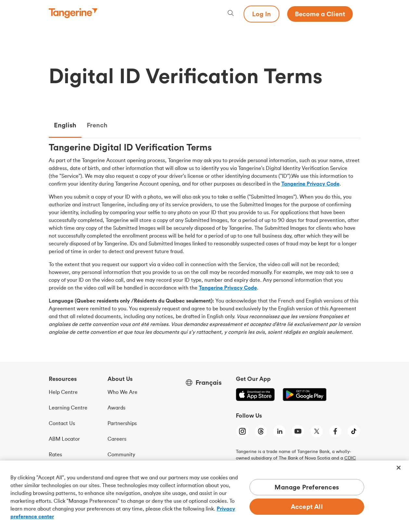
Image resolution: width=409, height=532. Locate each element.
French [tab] (97, 125)
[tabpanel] (205, 241)
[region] (204, 496)
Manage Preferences (307, 487)
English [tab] (65, 125)
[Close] (399, 468)
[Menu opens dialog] (357, 14)
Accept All (307, 506)
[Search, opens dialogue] (231, 14)
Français (209, 383)
